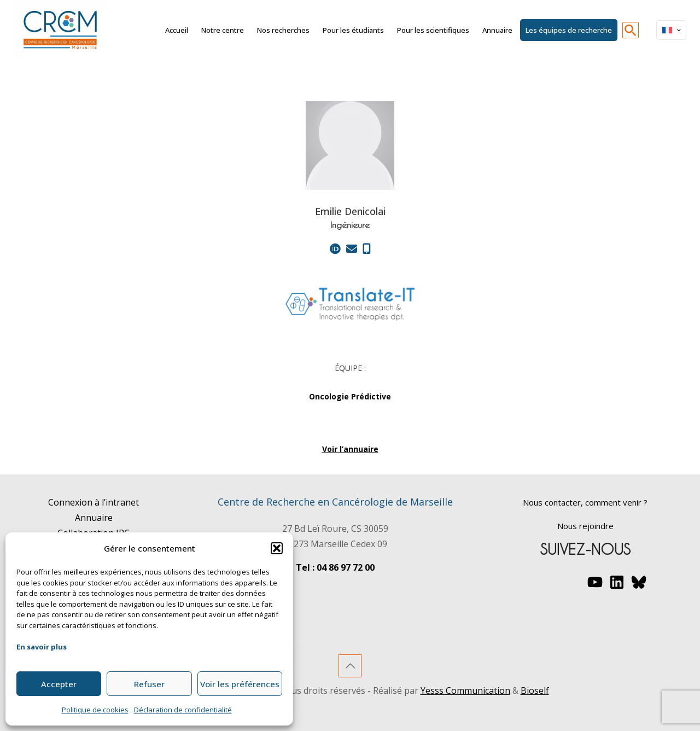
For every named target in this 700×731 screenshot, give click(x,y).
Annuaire (94, 518)
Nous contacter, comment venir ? (585, 502)
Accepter (59, 684)
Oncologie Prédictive (350, 396)
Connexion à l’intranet (94, 502)
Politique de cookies (95, 710)
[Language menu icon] (671, 30)
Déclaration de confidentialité (183, 710)
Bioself (535, 691)
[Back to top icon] (350, 666)
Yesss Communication (465, 691)
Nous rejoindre (585, 526)
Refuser (149, 684)
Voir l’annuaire (350, 449)
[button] (277, 548)
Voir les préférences (240, 684)
